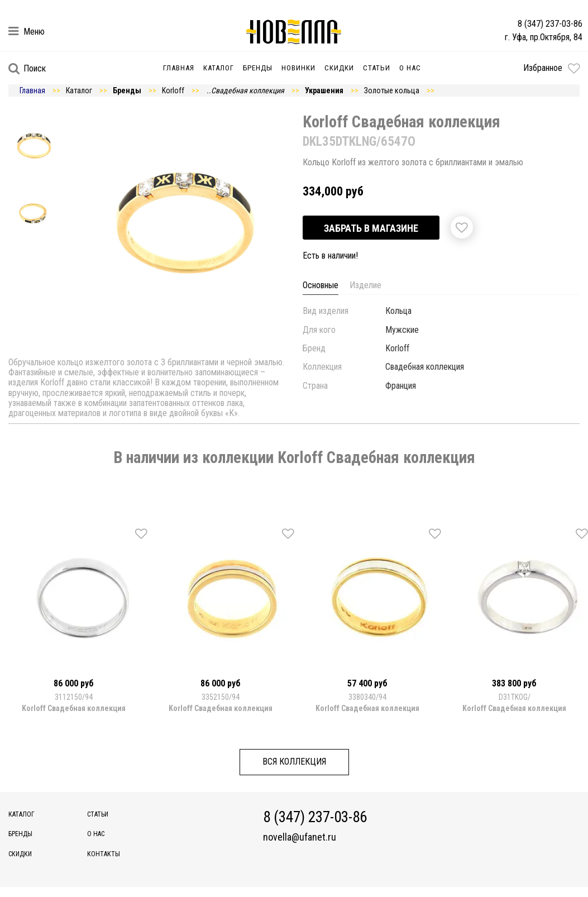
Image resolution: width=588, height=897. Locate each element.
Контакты (104, 854)
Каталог (219, 68)
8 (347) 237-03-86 (550, 24)
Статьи (377, 68)
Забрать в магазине (371, 228)
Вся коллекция (294, 762)
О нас (410, 68)
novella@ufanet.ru (300, 837)
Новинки (298, 68)
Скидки (339, 68)
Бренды (258, 68)
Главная (179, 68)
